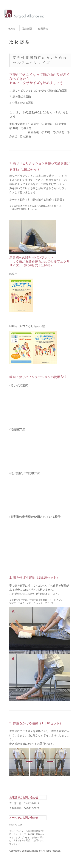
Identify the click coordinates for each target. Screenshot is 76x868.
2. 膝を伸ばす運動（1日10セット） (34, 577)
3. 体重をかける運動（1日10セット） (36, 723)
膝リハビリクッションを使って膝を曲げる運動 (40, 90)
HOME (12, 29)
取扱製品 (27, 29)
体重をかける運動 (23, 103)
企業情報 (43, 29)
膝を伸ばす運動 (22, 96)
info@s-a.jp (15, 825)
